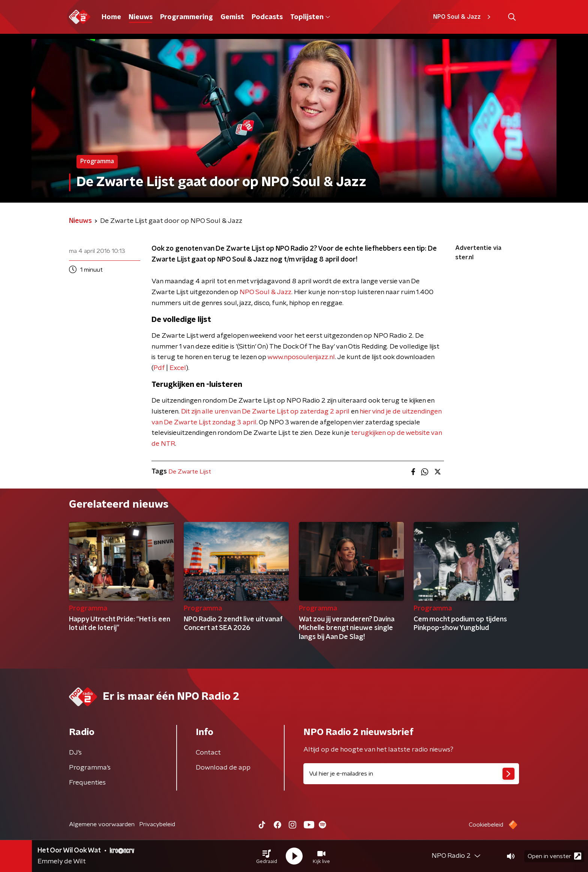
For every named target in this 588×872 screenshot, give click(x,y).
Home (111, 17)
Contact (208, 753)
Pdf (159, 368)
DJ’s (75, 753)
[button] (267, 856)
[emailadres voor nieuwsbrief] (411, 774)
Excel (178, 368)
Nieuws (141, 17)
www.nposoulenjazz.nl (301, 357)
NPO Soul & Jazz (463, 17)
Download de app (223, 768)
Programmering (187, 17)
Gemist (232, 17)
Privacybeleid (157, 824)
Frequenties (87, 783)
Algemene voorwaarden (102, 824)
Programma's (90, 768)
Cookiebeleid (486, 825)
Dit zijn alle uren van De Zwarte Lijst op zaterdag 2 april (265, 412)
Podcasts (267, 17)
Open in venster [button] (554, 856)
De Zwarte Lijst (190, 472)
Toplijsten (310, 17)
